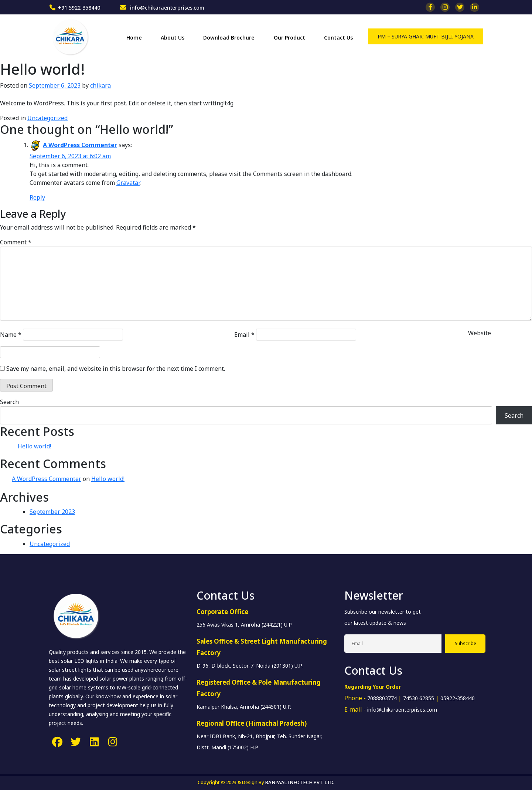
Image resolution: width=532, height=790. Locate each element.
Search (9, 402)
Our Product (289, 38)
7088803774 (382, 698)
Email (244, 335)
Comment (16, 242)
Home (134, 38)
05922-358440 (458, 698)
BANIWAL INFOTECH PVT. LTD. (300, 782)
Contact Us (338, 38)
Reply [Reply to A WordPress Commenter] (37, 197)
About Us (173, 38)
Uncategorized (47, 118)
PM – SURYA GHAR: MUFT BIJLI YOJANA (426, 36)
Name (11, 335)
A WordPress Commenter (80, 145)
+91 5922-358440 (79, 8)
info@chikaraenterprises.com (166, 8)
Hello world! (34, 446)
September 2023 (52, 512)
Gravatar (128, 183)
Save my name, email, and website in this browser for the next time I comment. (116, 369)
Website (480, 333)
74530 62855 (419, 698)
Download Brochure (229, 38)
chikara (100, 85)
